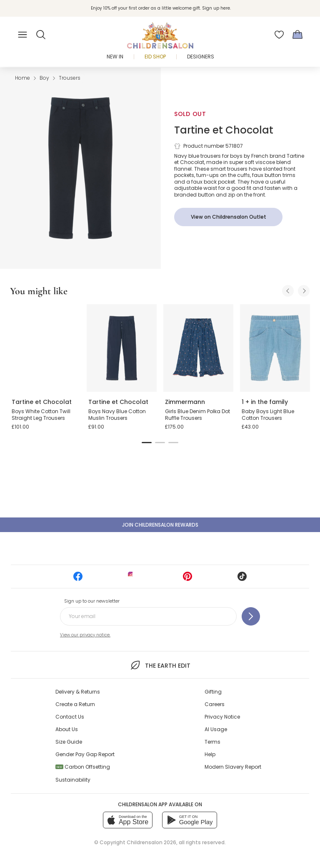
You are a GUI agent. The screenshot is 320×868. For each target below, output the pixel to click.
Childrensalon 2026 (151, 842)
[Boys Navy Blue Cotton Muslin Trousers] (122, 348)
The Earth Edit (160, 665)
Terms (212, 742)
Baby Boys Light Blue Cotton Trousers (268, 415)
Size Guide (69, 742)
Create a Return (75, 704)
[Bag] (297, 35)
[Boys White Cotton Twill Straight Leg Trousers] (45, 348)
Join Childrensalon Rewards (160, 525)
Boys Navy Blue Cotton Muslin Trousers (117, 415)
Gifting (213, 692)
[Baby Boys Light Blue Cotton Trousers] (275, 348)
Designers (201, 57)
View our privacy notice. (85, 635)
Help (210, 754)
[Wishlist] (279, 35)
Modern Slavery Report (233, 767)
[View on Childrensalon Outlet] (228, 217)
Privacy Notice (222, 717)
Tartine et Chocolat (224, 130)
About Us (67, 729)
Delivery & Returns (78, 692)
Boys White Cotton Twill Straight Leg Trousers (41, 415)
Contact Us (70, 717)
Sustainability (73, 780)
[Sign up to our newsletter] (251, 616)
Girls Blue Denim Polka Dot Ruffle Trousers (197, 415)
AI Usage (216, 729)
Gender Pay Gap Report (85, 754)
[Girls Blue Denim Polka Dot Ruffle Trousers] (198, 348)
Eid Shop (155, 57)
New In (115, 57)
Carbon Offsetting (83, 767)
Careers (215, 704)
